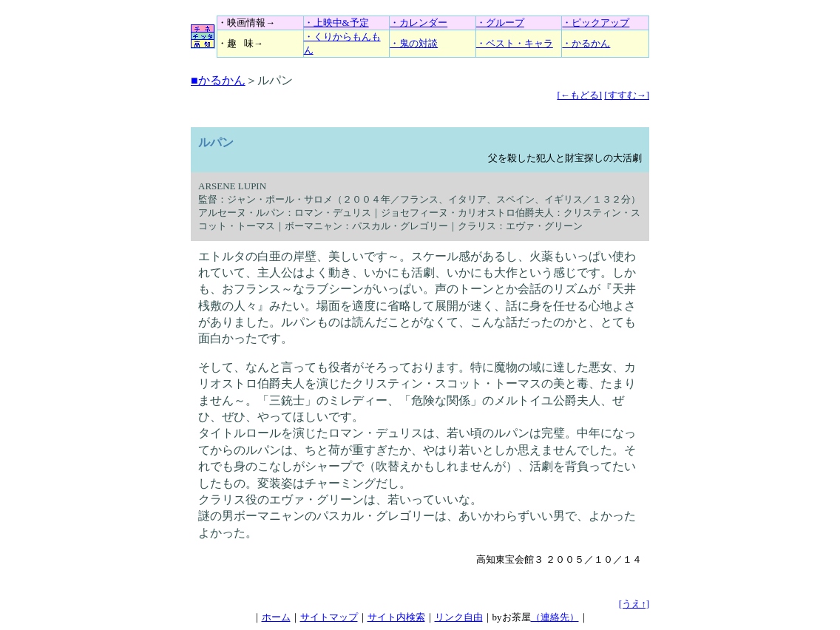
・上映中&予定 (336, 23)
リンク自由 (459, 617)
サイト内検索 (396, 617)
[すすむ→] (627, 95)
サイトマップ (329, 617)
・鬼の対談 (414, 43)
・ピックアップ (596, 23)
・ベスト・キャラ (515, 43)
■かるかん (218, 80)
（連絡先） (555, 617)
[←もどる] (579, 95)
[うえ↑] (634, 604)
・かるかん (586, 43)
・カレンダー (419, 23)
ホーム (276, 617)
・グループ (500, 23)
